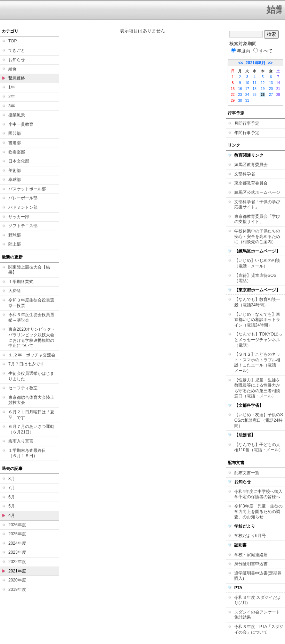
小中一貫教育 (21, 124)
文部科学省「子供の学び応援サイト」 (257, 205)
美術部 (15, 171)
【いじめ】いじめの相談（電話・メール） (257, 263)
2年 (12, 97)
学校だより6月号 (250, 536)
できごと (17, 50)
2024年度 (17, 543)
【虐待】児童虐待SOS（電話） (255, 278)
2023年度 (17, 552)
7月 (12, 488)
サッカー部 (19, 217)
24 (247, 95)
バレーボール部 (23, 198)
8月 (12, 479)
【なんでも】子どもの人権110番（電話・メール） (259, 447)
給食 (13, 69)
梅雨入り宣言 (21, 441)
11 (255, 83)
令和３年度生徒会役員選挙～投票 (31, 303)
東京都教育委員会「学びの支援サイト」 (257, 219)
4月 (12, 515)
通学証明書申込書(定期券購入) (258, 576)
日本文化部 (19, 161)
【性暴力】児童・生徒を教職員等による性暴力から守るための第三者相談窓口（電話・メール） (257, 388)
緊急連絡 (17, 78)
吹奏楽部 (17, 152)
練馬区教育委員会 (251, 165)
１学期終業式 (21, 282)
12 (263, 83)
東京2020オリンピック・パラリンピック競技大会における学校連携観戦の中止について (32, 337)
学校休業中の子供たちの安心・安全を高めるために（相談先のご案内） (257, 236)
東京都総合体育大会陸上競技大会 (31, 400)
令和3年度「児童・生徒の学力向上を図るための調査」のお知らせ (258, 511)
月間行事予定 (247, 123)
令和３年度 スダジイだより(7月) (258, 600)
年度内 (241, 51)
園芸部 (15, 133)
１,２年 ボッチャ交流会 (32, 355)
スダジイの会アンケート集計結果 (257, 615)
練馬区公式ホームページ (257, 192)
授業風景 (17, 115)
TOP (13, 41)
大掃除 (15, 291)
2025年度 (17, 534)
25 (255, 95)
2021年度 (17, 571)
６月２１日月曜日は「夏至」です (31, 415)
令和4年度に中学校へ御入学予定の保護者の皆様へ (258, 494)
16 (240, 89)
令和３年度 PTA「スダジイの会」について (259, 629)
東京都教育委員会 (251, 183)
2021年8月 (255, 63)
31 (247, 101)
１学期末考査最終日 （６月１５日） (29, 453)
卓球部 (15, 180)
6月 (12, 497)
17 (247, 89)
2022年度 (17, 562)
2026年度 (17, 525)
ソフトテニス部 (23, 226)
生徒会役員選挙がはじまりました (31, 376)
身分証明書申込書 (251, 564)
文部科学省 (245, 174)
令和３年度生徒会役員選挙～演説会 (31, 317)
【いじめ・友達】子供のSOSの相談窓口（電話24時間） (259, 420)
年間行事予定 (247, 133)
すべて (263, 51)
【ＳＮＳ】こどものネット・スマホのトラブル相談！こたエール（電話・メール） (257, 362)
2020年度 (17, 580)
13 (271, 83)
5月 (12, 506)
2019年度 (17, 589)
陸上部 (15, 244)
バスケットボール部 (27, 189)
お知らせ (17, 60)
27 (271, 95)
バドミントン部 (23, 207)
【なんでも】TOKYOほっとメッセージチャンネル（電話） (258, 340)
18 (255, 89)
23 (240, 95)
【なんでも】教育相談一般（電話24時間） (257, 302)
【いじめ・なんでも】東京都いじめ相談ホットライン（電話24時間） (257, 320)
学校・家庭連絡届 (251, 555)
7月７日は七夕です (26, 364)
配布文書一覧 (247, 473)
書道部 (15, 143)
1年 (12, 87)
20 (271, 89)
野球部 (15, 235)
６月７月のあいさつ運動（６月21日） (31, 429)
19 (263, 89)
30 (240, 101)
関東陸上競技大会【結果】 (29, 270)
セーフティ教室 (23, 388)
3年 (12, 106)
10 (247, 83)
